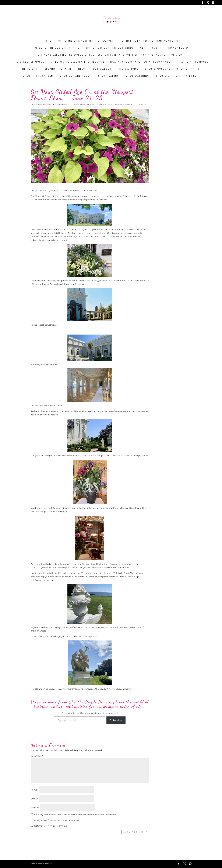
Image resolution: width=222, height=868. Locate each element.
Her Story (30, 69)
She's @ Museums (158, 69)
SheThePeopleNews (42, 104)
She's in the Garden (38, 76)
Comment (37, 756)
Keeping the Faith (58, 69)
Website (35, 808)
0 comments (140, 104)
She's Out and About (76, 76)
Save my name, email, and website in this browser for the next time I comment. (76, 815)
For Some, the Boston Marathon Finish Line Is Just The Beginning (83, 48)
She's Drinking (188, 69)
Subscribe (116, 720)
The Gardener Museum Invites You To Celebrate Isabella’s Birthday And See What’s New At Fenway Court (94, 62)
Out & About (102, 69)
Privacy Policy (178, 48)
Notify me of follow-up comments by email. (57, 820)
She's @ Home (128, 69)
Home (47, 41)
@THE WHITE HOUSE (195, 62)
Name (34, 790)
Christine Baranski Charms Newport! (87, 41)
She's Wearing (167, 76)
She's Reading (109, 76)
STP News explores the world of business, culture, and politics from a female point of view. (111, 55)
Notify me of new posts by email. (51, 826)
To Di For (192, 76)
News (82, 69)
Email (34, 799)
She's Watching (138, 76)
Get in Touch (150, 48)
